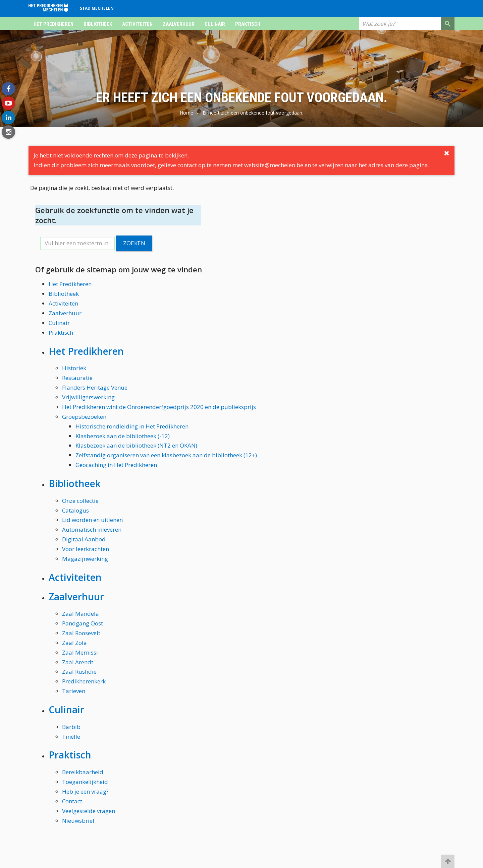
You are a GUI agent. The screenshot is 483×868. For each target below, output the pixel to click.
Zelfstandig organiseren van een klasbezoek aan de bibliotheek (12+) (166, 455)
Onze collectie (80, 501)
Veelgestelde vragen (89, 811)
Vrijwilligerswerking (88, 397)
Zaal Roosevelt (81, 633)
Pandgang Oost (83, 623)
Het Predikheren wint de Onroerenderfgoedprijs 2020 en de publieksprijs (159, 407)
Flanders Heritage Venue (95, 387)
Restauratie (77, 378)
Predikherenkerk (84, 681)
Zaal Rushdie (79, 672)
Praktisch (248, 24)
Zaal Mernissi (80, 652)
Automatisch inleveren (92, 529)
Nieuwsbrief (78, 821)
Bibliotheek (98, 24)
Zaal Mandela (80, 614)
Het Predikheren (53, 24)
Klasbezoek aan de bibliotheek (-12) (123, 436)
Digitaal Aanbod (84, 539)
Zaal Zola (74, 643)
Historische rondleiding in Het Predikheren (132, 426)
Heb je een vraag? (85, 791)
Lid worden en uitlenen (92, 520)
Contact (72, 801)
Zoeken (134, 243)
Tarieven (74, 691)
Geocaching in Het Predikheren (116, 465)
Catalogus (75, 510)
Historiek (74, 368)
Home (186, 113)
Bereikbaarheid (83, 772)
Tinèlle (71, 737)
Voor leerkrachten (86, 549)
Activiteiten (137, 24)
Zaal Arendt (78, 662)
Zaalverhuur (179, 24)
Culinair (215, 24)
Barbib (71, 727)
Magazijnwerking (85, 559)
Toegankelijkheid (85, 782)
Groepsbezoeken (84, 417)
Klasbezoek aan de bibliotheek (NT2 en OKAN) (136, 445)
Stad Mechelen (97, 8)
